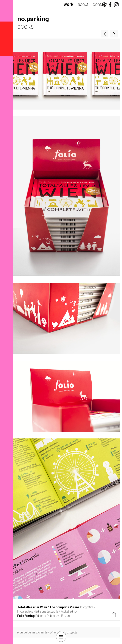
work (69, 4)
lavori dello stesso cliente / (47, 632)
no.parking (33, 19)
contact (100, 4)
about (83, 4)
